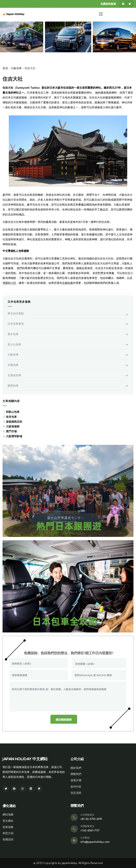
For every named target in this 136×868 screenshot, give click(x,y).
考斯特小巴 (9, 283)
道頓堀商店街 (14, 422)
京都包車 (67, 283)
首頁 (5, 68)
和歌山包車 (13, 412)
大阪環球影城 (14, 436)
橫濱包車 (13, 386)
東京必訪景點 (16, 313)
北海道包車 (14, 375)
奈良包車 (11, 417)
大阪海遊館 (13, 426)
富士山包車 (14, 344)
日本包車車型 (16, 324)
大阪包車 (16, 68)
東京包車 (13, 334)
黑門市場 (11, 431)
